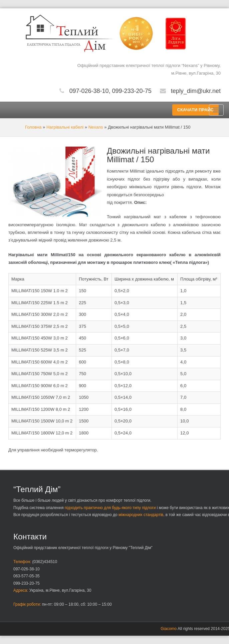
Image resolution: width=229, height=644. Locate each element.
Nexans (96, 127)
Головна (33, 127)
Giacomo (169, 629)
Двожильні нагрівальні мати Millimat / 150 (158, 155)
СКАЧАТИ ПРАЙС (195, 110)
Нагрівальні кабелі (65, 127)
